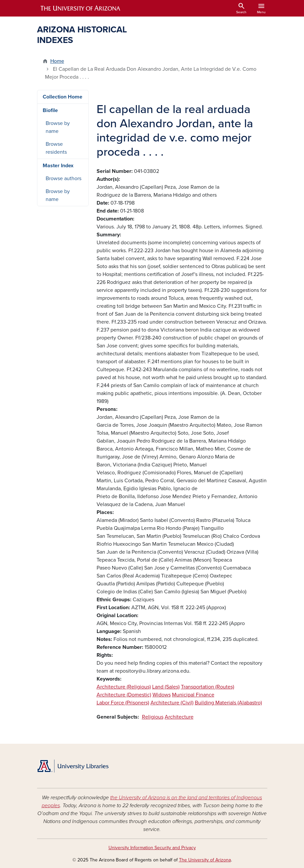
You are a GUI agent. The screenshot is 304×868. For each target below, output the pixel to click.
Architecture (179, 717)
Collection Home (63, 97)
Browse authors (64, 178)
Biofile (50, 110)
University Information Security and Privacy (152, 848)
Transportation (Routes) (208, 687)
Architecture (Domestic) (124, 695)
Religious (153, 717)
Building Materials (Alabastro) (228, 703)
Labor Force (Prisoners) (123, 703)
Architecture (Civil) (172, 703)
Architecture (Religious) (124, 687)
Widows (162, 695)
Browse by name (58, 127)
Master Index (58, 166)
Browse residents (56, 148)
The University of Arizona (205, 860)
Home (57, 61)
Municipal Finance (193, 695)
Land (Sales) (166, 687)
